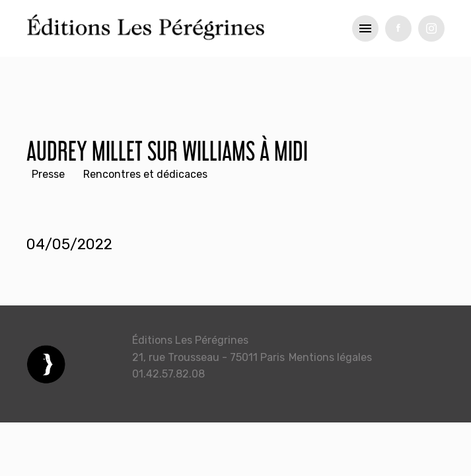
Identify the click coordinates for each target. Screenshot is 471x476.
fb (398, 28)
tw (431, 28)
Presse (48, 174)
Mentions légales (330, 357)
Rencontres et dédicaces (145, 174)
